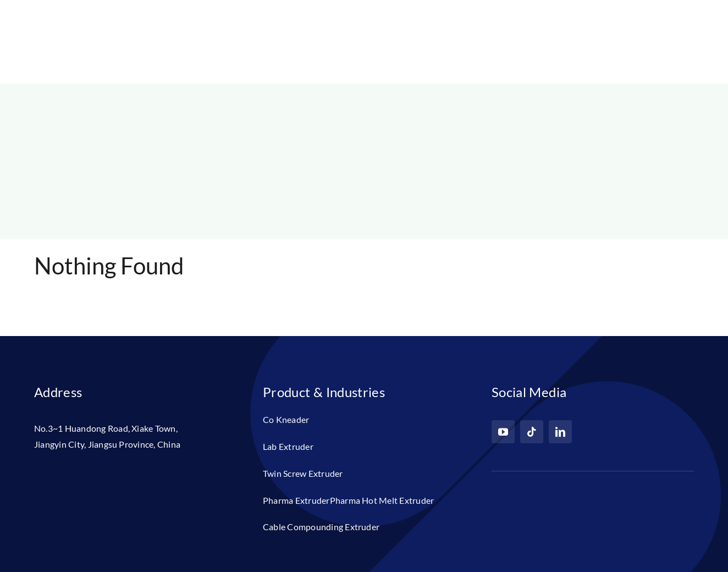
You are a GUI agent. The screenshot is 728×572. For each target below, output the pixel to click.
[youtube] (503, 432)
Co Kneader (286, 419)
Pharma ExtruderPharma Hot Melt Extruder (348, 500)
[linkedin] (560, 432)
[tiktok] (532, 432)
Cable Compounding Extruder (321, 527)
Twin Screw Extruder (303, 473)
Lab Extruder (288, 446)
